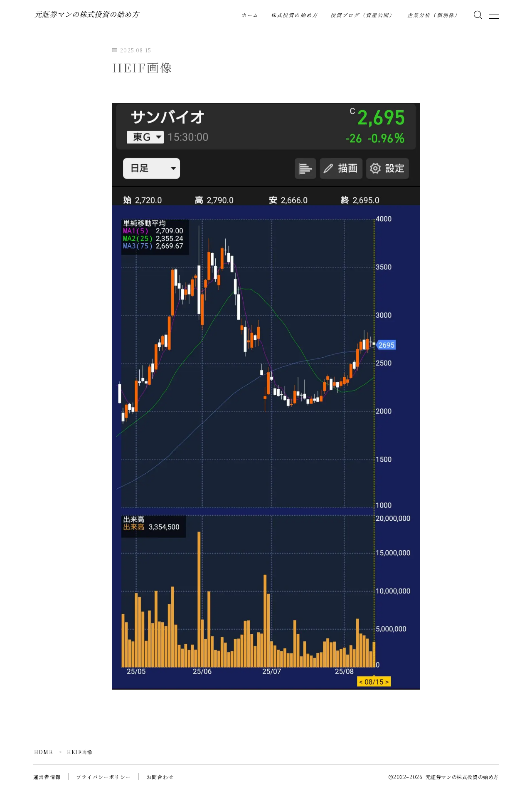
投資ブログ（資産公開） (363, 15)
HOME (43, 752)
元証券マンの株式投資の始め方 (87, 15)
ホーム (250, 15)
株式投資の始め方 (294, 15)
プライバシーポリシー (103, 777)
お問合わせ (160, 777)
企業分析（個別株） (434, 15)
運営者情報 (47, 777)
